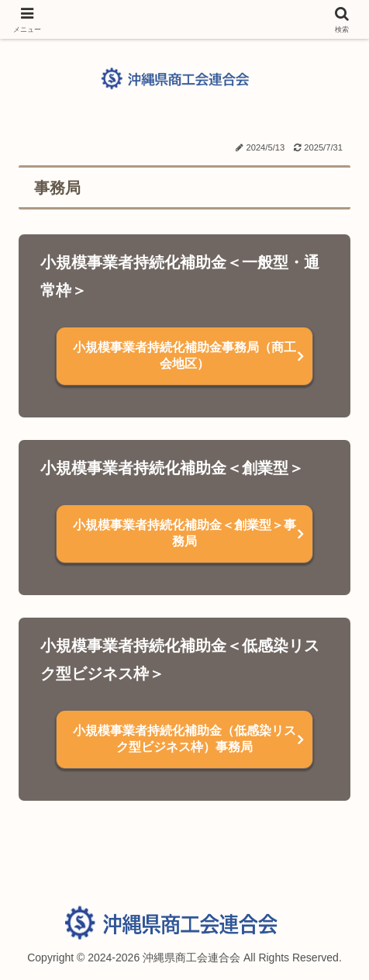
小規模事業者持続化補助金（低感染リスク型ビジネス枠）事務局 (184, 739)
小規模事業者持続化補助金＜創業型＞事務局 (184, 533)
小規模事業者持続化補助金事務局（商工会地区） (184, 355)
